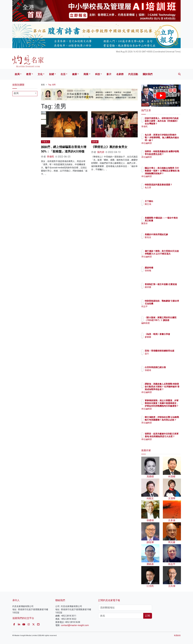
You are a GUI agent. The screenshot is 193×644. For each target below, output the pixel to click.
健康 (74, 74)
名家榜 (120, 74)
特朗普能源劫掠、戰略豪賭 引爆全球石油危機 (171, 304)
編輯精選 (167, 326)
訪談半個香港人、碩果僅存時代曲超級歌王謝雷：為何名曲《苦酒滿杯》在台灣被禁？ (171, 124)
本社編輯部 (168, 143)
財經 (52, 74)
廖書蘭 (166, 340)
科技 (98, 74)
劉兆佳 (166, 240)
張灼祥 (101, 152)
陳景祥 (166, 226)
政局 (17, 74)
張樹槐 (166, 271)
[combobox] (25, 94)
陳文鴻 (166, 204)
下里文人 (46, 142)
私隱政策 (177, 635)
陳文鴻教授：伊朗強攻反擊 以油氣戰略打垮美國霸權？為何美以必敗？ (171, 423)
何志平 (166, 309)
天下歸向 (167, 201)
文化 (40, 74)
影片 (109, 74)
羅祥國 (166, 290)
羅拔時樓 (167, 268)
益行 (165, 356)
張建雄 (166, 373)
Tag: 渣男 (52, 85)
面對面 (95, 142)
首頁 (43, 85)
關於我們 (148, 74)
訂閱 (148, 616)
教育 (29, 74)
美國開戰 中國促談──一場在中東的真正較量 (170, 221)
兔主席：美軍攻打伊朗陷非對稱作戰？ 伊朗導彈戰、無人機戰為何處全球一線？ (171, 140)
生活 (63, 74)
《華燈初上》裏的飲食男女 (109, 147)
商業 (86, 74)
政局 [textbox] (16, 93)
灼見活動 (133, 74)
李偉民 (51, 157)
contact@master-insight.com (75, 625)
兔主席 (166, 190)
